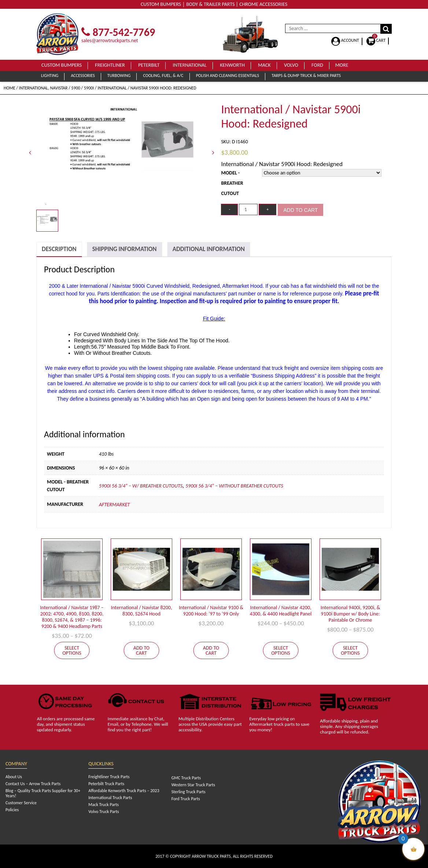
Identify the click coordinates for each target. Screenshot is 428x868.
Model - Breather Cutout (232, 183)
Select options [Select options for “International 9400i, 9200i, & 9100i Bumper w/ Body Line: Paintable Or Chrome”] (350, 650)
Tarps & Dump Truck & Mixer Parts (306, 76)
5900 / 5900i (83, 88)
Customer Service (21, 803)
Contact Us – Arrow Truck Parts (33, 784)
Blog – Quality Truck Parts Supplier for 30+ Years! (43, 793)
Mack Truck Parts (104, 805)
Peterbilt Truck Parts (106, 784)
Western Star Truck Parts (193, 785)
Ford (317, 65)
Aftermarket (114, 505)
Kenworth (232, 65)
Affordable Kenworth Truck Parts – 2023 (124, 791)
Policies (12, 810)
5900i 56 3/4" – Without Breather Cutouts (234, 486)
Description (59, 249)
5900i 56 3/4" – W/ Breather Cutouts (141, 486)
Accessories (83, 76)
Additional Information (209, 249)
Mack (264, 65)
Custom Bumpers (62, 65)
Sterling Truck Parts (189, 792)
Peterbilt (149, 65)
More (342, 65)
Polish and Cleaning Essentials (228, 76)
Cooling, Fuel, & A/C (163, 76)
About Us (14, 777)
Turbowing (119, 76)
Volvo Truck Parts (104, 812)
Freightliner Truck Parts (109, 777)
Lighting (50, 76)
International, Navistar (43, 88)
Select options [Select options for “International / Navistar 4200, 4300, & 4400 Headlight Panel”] (281, 650)
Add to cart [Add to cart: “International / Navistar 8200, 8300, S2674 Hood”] (141, 650)
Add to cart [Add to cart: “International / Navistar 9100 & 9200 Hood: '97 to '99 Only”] (211, 650)
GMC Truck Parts (186, 778)
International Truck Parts (110, 798)
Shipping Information (125, 249)
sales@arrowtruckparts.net (110, 41)
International (190, 65)
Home (10, 88)
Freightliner (110, 65)
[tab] (59, 249)
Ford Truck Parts (186, 799)
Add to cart (300, 210)
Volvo (291, 65)
